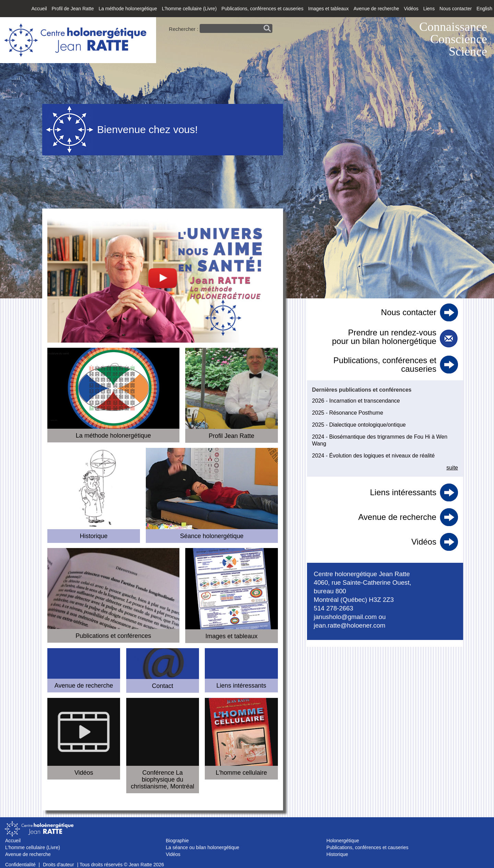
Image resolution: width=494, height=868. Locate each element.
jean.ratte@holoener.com (350, 625)
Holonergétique (343, 841)
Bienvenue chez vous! (148, 129)
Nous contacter (456, 9)
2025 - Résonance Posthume (348, 413)
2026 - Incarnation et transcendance (356, 401)
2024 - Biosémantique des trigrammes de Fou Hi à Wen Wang (380, 440)
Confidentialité (20, 865)
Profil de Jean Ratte (73, 9)
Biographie (177, 841)
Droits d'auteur (58, 865)
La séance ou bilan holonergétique (202, 847)
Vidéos (411, 9)
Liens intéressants (403, 492)
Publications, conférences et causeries (262, 9)
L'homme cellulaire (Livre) (189, 9)
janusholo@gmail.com (345, 617)
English (484, 9)
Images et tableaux (328, 9)
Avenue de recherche (376, 9)
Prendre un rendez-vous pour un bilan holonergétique (384, 337)
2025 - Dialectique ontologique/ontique (359, 425)
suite (452, 468)
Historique (337, 854)
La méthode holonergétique (128, 9)
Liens (429, 9)
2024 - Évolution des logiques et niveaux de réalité (374, 456)
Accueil (39, 9)
